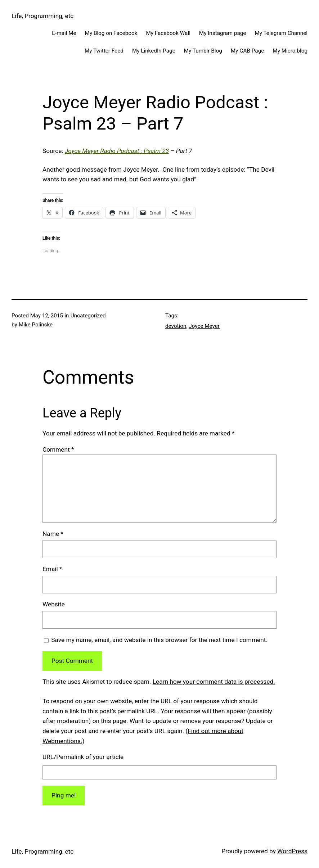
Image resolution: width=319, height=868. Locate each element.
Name (53, 534)
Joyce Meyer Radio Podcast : (104, 151)
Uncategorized (88, 316)
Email (52, 569)
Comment (58, 449)
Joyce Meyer (204, 326)
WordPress (292, 851)
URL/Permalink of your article (83, 757)
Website (54, 604)
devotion (176, 326)
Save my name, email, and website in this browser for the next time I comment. (159, 640)
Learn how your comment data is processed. (214, 682)
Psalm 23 (156, 151)
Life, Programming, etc (42, 16)
